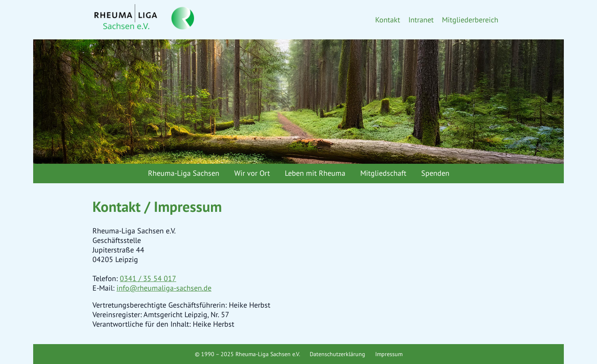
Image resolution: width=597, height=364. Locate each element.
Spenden (435, 173)
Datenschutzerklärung (337, 354)
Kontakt (388, 20)
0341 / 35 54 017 (148, 278)
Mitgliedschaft (383, 173)
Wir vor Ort (252, 173)
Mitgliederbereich (470, 20)
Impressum (389, 354)
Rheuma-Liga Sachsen (184, 173)
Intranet (421, 20)
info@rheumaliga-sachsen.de (164, 288)
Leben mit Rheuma (315, 173)
